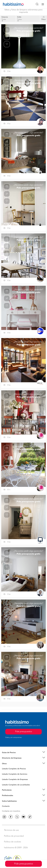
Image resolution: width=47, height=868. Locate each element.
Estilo (19, 17)
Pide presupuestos (24, 864)
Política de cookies (12, 842)
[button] (5, 72)
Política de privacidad (14, 836)
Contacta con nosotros (11, 811)
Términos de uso (11, 830)
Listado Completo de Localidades (16, 785)
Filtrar (44, 19)
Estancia (5, 17)
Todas (4, 20)
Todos (20, 20)
